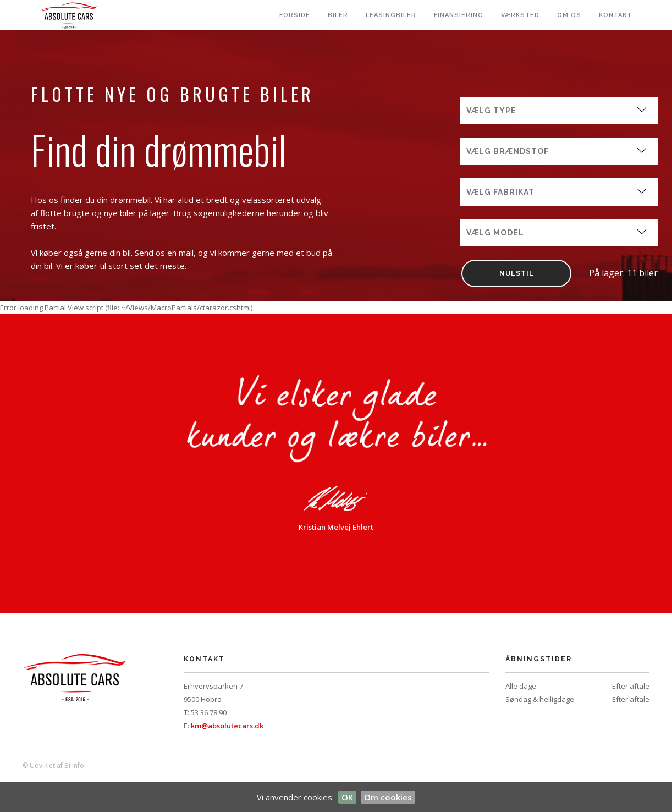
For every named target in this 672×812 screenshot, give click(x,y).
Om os (569, 15)
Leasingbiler (391, 15)
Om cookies (388, 797)
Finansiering (459, 15)
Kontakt (615, 15)
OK (347, 797)
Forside (295, 15)
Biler (338, 15)
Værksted (520, 15)
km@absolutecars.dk (227, 726)
